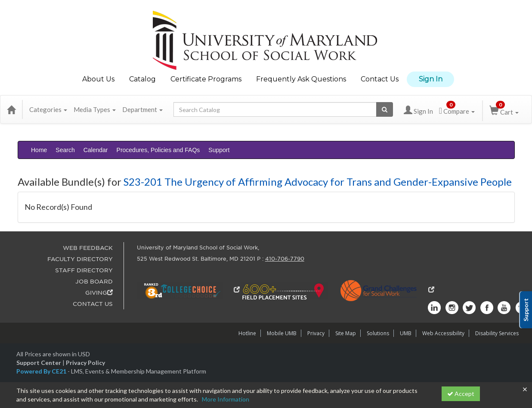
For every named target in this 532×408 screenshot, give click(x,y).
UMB (406, 333)
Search (65, 150)
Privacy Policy (85, 363)
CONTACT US (93, 304)
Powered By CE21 (42, 371)
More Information (226, 399)
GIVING (99, 293)
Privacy (316, 333)
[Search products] (385, 109)
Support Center (39, 363)
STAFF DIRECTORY (84, 270)
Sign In (431, 79)
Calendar (96, 150)
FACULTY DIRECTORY (80, 259)
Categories (48, 109)
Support (219, 150)
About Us (98, 79)
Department (142, 109)
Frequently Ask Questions (301, 79)
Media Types (95, 109)
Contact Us (380, 79)
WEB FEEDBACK (88, 248)
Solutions (378, 333)
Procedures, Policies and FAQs (158, 150)
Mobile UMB (282, 333)
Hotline (247, 333)
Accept (461, 394)
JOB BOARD (94, 282)
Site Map (346, 333)
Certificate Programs (206, 79)
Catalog (142, 79)
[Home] (11, 109)
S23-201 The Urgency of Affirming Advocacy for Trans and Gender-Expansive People (318, 182)
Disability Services (497, 333)
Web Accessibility (443, 333)
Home (39, 150)
